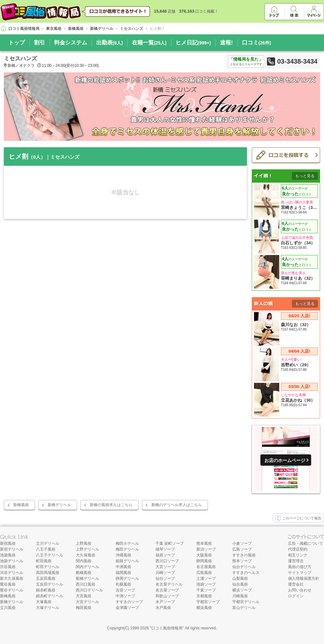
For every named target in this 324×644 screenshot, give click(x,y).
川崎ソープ (165, 573)
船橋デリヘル (87, 578)
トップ (17, 43)
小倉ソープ (242, 543)
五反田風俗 (46, 578)
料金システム (71, 43)
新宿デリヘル (12, 549)
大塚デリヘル (48, 608)
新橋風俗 (21, 505)
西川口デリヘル (89, 590)
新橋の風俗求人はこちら (111, 505)
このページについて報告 (298, 518)
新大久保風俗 (12, 578)
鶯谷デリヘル (12, 590)
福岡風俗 (123, 573)
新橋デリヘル (59, 505)
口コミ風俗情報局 (167, 628)
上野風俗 (84, 543)
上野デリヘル (87, 549)
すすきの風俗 (244, 555)
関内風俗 (84, 561)
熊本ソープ (242, 561)
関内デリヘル (87, 567)
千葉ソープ (206, 590)
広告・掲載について (306, 543)
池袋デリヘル (12, 561)
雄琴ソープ (165, 549)
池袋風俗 (8, 555)
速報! (226, 43)
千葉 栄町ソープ (170, 543)
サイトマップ (300, 573)
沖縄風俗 (123, 555)
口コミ (257, 43)
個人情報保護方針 (304, 578)
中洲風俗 (123, 567)
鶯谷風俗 (8, 584)
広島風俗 (204, 573)
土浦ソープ (206, 578)
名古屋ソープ (167, 590)
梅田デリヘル (127, 549)
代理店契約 (298, 549)
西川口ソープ (167, 561)
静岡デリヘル (127, 578)
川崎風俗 (240, 596)
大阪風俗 (204, 555)
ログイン (296, 596)
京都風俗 (204, 596)
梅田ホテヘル (127, 543)
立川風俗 (8, 608)
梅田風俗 (84, 608)
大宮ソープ (165, 567)
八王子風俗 (46, 549)
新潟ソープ (206, 549)
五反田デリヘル (50, 584)
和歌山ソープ (167, 596)
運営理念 (296, 561)
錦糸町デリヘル (50, 596)
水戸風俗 (163, 608)
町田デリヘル (48, 567)
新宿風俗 (8, 543)
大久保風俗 (86, 555)
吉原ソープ (125, 590)
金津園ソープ (127, 608)
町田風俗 (44, 561)
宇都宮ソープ (208, 602)
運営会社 (296, 584)
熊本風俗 (204, 543)
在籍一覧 (149, 43)
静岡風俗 (204, 561)
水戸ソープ (165, 602)
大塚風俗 (44, 602)
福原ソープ (165, 555)
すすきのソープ (129, 602)
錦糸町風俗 (46, 590)
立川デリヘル (48, 543)
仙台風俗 (240, 584)
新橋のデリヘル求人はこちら (177, 505)
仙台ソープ (165, 578)
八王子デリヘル (50, 555)
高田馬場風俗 (48, 573)
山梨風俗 (240, 578)
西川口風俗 (86, 584)
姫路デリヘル (127, 561)
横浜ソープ (242, 590)
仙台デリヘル (244, 567)
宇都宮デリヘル (246, 602)
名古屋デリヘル (169, 584)
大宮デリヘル (87, 602)
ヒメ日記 (193, 43)
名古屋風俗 (206, 567)
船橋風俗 (84, 573)
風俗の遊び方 (300, 567)
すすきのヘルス (246, 573)
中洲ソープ (125, 596)
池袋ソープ (206, 584)
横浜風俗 (204, 608)
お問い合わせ (300, 590)
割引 (40, 43)
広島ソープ (242, 549)
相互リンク (298, 555)
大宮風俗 (84, 596)
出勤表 (110, 43)
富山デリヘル (244, 608)
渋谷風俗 (8, 567)
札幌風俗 (123, 584)
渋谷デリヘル (12, 573)
